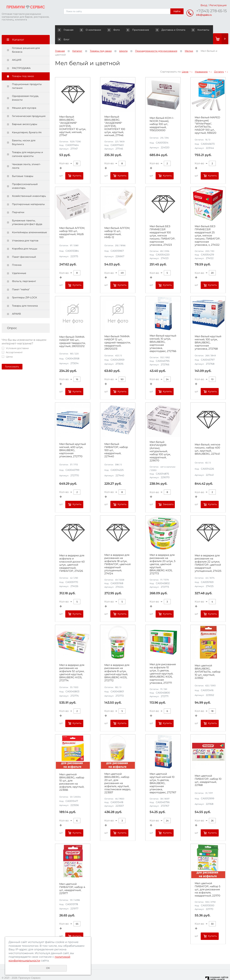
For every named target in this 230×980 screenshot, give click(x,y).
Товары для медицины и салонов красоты (28, 145)
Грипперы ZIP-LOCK (25, 288)
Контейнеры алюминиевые (29, 223)
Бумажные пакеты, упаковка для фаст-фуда (27, 213)
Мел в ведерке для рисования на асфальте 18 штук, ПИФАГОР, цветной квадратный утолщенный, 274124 (117, 555)
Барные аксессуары (25, 115)
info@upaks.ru (204, 15)
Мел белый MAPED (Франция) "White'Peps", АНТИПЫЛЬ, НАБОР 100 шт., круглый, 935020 (207, 116)
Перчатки (18, 203)
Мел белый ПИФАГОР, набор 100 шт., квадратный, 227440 (116, 441)
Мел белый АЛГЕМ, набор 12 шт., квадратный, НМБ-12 (117, 223)
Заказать (168, 495)
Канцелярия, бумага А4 (27, 123)
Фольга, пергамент (24, 272)
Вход (204, 5)
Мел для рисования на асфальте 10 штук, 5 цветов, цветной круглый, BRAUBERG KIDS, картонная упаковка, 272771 (163, 664)
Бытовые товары (23, 167)
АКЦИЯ (17, 50)
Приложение (132, 30)
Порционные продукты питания (27, 77)
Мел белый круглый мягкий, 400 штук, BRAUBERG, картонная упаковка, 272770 (73, 441)
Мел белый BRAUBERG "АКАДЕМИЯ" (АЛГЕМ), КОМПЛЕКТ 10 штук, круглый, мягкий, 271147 (73, 117)
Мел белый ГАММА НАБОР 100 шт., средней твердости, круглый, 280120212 (72, 332)
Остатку (219, 62)
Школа (123, 41)
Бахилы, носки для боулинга (24, 133)
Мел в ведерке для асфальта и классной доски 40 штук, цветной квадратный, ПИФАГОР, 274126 (72, 554)
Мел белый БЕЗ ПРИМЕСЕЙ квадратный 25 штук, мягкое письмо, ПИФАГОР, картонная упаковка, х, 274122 (207, 226)
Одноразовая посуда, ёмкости (25, 88)
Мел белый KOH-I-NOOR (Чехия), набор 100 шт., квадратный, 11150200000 (162, 115)
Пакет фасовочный (24, 247)
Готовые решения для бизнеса (26, 40)
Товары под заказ (23, 67)
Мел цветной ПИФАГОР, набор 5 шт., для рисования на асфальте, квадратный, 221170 (207, 880)
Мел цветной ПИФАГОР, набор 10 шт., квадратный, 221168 (208, 771)
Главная (66, 30)
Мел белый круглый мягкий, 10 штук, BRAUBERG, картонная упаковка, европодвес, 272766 (163, 334)
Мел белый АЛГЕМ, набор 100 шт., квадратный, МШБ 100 (72, 223)
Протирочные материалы (28, 195)
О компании (88, 30)
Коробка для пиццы (25, 239)
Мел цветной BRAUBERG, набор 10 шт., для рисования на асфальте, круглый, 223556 (72, 773)
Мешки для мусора (24, 98)
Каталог (77, 41)
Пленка (17, 255)
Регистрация (218, 5)
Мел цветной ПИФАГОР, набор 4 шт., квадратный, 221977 (72, 879)
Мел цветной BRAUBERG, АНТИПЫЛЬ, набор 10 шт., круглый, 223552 (208, 662)
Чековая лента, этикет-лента (26, 157)
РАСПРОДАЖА (21, 59)
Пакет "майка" (21, 280)
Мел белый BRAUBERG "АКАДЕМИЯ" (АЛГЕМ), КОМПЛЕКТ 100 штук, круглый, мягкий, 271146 (115, 117)
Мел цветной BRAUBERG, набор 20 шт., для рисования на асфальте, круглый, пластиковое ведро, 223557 (118, 774)
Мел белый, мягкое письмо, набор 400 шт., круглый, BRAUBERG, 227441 (207, 440)
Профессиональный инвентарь (25, 177)
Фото (106, 30)
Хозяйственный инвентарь (29, 187)
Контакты (184, 30)
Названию (201, 62)
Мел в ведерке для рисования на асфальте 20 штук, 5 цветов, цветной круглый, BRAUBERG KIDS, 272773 (162, 555)
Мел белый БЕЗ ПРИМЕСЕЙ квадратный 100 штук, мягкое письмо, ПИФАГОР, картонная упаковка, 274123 (162, 226)
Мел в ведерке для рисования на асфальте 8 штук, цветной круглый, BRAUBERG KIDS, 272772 (117, 663)
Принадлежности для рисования (156, 41)
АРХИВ (16, 304)
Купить (77, 166)
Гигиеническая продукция (29, 107)
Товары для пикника (25, 296)
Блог (201, 30)
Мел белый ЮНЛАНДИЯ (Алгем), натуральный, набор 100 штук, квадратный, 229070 (160, 442)
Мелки (189, 41)
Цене (185, 62)
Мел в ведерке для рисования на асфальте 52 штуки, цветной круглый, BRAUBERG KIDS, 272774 (72, 663)
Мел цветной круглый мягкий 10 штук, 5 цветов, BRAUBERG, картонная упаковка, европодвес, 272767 (163, 774)
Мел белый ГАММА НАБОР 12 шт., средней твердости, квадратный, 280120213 (117, 333)
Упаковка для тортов (25, 231)
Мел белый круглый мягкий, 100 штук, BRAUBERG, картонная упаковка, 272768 (208, 333)
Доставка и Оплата (159, 30)
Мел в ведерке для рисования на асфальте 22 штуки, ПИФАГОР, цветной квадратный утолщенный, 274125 (208, 554)
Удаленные (19, 264)
